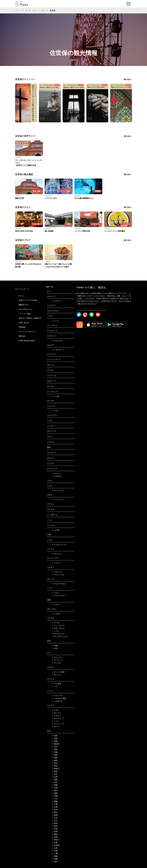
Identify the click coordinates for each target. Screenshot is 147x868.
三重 (55, 853)
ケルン (55, 593)
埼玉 (55, 774)
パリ (55, 687)
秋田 (55, 755)
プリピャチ (57, 341)
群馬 (55, 837)
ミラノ (55, 721)
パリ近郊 (56, 684)
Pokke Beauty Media (27, 341)
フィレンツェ (58, 724)
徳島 (55, 736)
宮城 (55, 788)
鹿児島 (55, 744)
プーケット (57, 660)
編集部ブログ (24, 305)
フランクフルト (59, 596)
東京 (55, 862)
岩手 (55, 782)
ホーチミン (57, 554)
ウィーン (56, 473)
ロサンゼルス (58, 628)
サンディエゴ (58, 634)
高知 (55, 749)
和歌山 (55, 769)
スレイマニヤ (58, 491)
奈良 (55, 823)
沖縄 (55, 796)
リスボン (56, 614)
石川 (55, 821)
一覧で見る (127, 79)
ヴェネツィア (58, 718)
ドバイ (55, 321)
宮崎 (55, 752)
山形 (55, 777)
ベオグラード (58, 350)
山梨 (55, 848)
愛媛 (55, 801)
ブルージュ (57, 572)
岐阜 (55, 771)
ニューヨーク (58, 626)
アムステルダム (59, 584)
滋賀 (55, 779)
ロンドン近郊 (58, 672)
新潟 (55, 826)
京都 (55, 851)
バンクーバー (58, 500)
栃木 (55, 810)
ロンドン (56, 675)
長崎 (43, 10)
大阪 (55, 842)
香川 (55, 790)
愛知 (55, 834)
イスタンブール (59, 545)
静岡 (55, 815)
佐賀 (55, 738)
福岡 (55, 793)
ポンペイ (56, 713)
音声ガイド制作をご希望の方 (30, 318)
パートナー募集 (25, 314)
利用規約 (22, 327)
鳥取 (55, 741)
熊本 (55, 766)
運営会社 (22, 336)
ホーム (18, 10)
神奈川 (55, 840)
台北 (55, 648)
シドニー (56, 563)
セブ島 (55, 530)
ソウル (55, 605)
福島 (55, 758)
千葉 (55, 804)
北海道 (55, 845)
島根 (55, 859)
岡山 (55, 812)
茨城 (55, 829)
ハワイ (55, 631)
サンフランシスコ (60, 636)
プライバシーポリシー (27, 332)
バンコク (56, 663)
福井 (55, 760)
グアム (55, 623)
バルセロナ (57, 701)
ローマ (55, 727)
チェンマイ (57, 657)
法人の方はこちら (26, 309)
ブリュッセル (58, 575)
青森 (55, 785)
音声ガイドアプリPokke (28, 300)
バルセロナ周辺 (59, 698)
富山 (55, 763)
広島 (55, 818)
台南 (55, 646)
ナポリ (55, 710)
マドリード (57, 696)
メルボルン (57, 476)
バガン (55, 411)
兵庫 (55, 807)
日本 (34, 10)
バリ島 (55, 396)
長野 (55, 832)
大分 (55, 799)
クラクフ (56, 301)
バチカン (56, 716)
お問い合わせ (24, 323)
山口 (55, 747)
